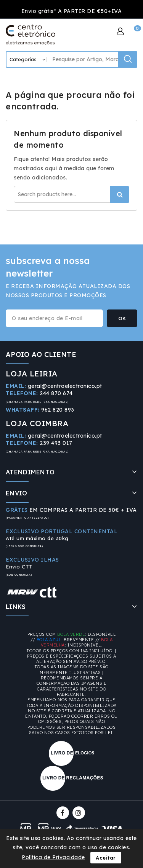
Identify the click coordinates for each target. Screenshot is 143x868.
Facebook (63, 813)
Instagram (80, 813)
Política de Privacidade (53, 857)
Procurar (120, 195)
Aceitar (106, 858)
